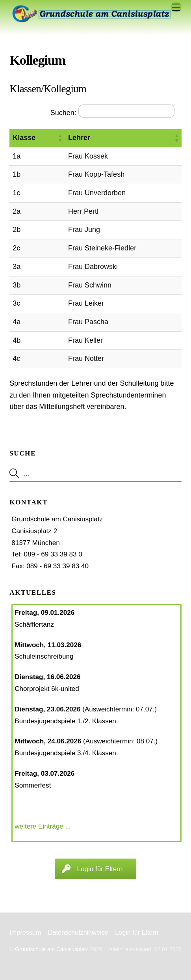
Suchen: (63, 113)
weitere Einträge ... (43, 826)
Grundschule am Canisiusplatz (52, 949)
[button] (60, 138)
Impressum (25, 932)
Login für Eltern (137, 932)
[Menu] (176, 7)
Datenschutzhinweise (78, 932)
